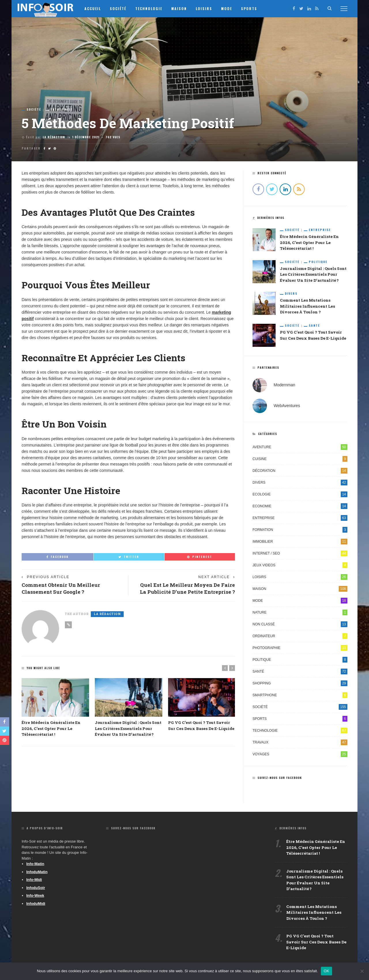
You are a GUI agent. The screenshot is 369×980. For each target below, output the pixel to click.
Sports (251, 8)
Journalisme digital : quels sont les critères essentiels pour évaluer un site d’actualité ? (128, 729)
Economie (300, 507)
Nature (300, 614)
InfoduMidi (36, 905)
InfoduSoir (36, 889)
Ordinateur (300, 637)
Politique (318, 262)
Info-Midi (34, 881)
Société (120, 8)
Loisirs (206, 8)
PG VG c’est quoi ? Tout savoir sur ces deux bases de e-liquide (316, 945)
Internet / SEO (300, 555)
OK (326, 971)
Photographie (300, 649)
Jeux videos (300, 566)
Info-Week (35, 897)
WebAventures (287, 407)
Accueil (95, 8)
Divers (291, 294)
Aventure (300, 448)
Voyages (300, 755)
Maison (181, 8)
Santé (314, 327)
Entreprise (62, 109)
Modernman (284, 386)
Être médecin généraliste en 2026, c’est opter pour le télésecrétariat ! (50, 729)
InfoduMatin (37, 873)
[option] (55, 708)
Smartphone (300, 696)
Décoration (300, 472)
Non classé (300, 625)
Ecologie (300, 495)
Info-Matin (35, 865)
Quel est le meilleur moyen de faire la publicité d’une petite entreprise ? (186, 589)
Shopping (300, 684)
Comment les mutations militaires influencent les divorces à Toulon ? (307, 307)
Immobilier (300, 543)
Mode (229, 8)
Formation (300, 531)
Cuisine (300, 460)
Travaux (300, 743)
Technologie (151, 8)
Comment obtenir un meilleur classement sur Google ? (62, 589)
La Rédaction (54, 137)
